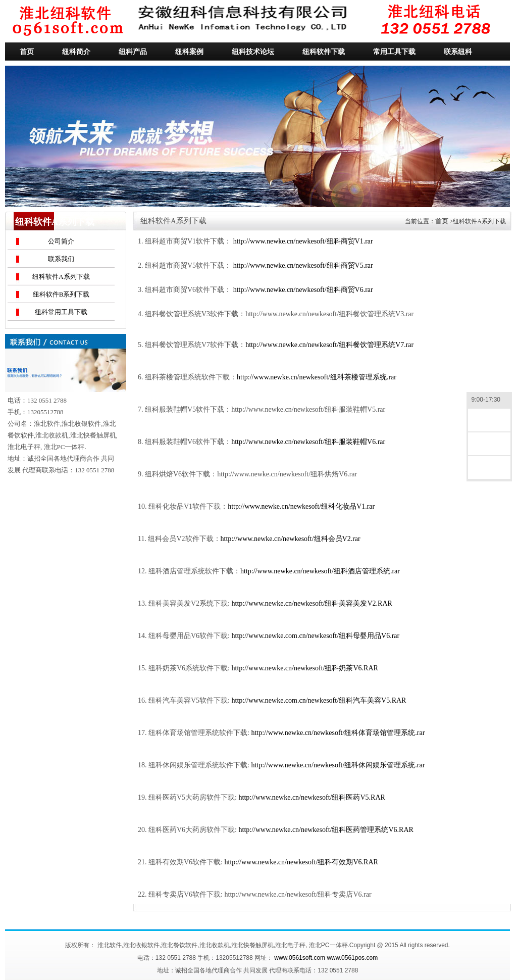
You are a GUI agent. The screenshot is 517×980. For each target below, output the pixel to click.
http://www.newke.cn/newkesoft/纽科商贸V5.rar (303, 265)
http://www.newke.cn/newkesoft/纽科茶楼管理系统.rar (317, 377)
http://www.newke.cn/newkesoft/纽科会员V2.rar (291, 539)
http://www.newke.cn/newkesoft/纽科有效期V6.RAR (301, 862)
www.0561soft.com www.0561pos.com (326, 958)
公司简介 (61, 241)
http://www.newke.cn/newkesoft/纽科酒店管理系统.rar (320, 571)
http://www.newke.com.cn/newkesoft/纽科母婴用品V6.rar (316, 636)
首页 (442, 221)
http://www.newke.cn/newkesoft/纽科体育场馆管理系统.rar (338, 733)
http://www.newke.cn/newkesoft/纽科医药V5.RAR (312, 797)
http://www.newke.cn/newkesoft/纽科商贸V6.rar (303, 290)
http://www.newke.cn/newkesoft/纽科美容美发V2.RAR (312, 603)
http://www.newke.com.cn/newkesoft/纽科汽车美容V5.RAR (319, 700)
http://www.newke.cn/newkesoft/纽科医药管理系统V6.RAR (326, 830)
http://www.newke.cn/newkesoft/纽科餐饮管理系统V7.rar (329, 345)
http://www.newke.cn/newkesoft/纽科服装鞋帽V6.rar (308, 442)
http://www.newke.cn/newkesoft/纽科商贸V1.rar (303, 241)
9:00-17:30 (489, 400)
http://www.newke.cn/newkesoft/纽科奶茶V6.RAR (305, 668)
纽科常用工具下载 (61, 312)
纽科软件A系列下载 (61, 277)
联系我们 (61, 259)
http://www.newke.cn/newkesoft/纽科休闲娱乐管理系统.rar (338, 765)
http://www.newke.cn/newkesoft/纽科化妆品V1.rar (301, 506)
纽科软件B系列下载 (61, 294)
